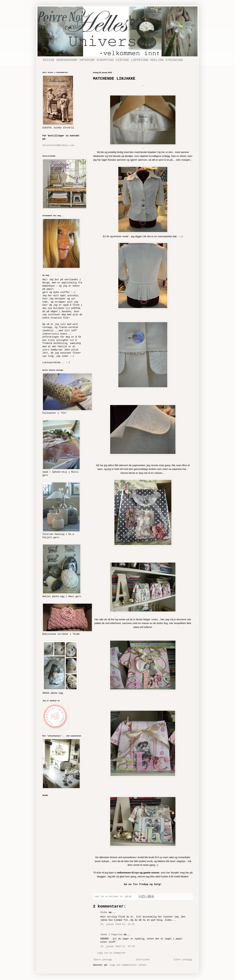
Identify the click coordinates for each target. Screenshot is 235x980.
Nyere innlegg (103, 960)
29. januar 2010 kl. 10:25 (117, 924)
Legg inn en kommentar (111, 953)
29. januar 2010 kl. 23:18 (117, 946)
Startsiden (143, 960)
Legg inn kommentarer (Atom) (128, 965)
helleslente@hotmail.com (58, 145)
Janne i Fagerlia (111, 935)
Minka (104, 912)
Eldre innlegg (183, 960)
